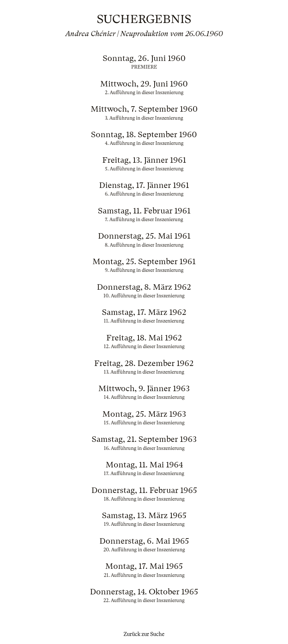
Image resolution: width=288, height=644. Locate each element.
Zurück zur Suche (144, 634)
